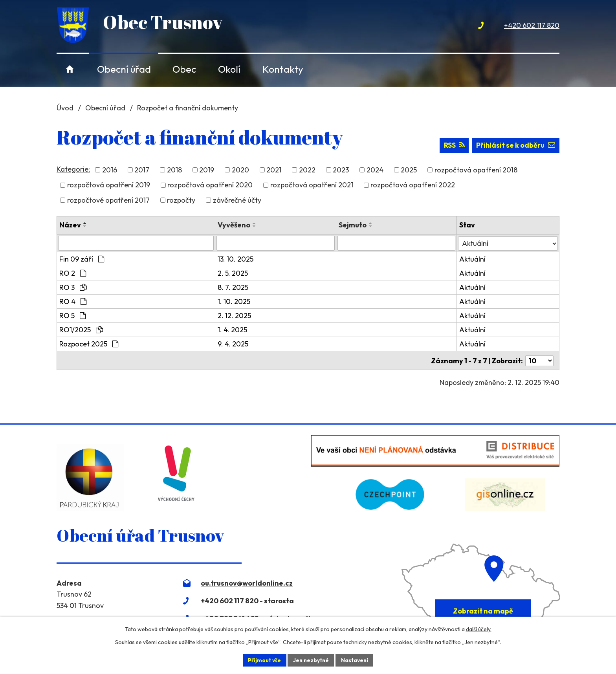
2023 (341, 171)
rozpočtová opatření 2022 (413, 186)
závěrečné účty (237, 201)
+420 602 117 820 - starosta (247, 601)
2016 (110, 171)
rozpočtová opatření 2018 (476, 171)
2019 (207, 171)
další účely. (479, 629)
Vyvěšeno (234, 226)
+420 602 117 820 (532, 25)
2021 (274, 171)
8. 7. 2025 (233, 288)
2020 (240, 171)
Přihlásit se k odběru (515, 146)
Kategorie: (73, 170)
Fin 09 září (82, 260)
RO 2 (73, 274)
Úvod (70, 69)
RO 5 (72, 316)
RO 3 (73, 288)
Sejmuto (353, 226)
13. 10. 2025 (236, 260)
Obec (184, 69)
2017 (142, 171)
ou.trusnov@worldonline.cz (247, 583)
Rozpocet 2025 (89, 345)
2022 (307, 171)
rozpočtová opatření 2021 (312, 186)
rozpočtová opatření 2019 (109, 186)
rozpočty (181, 201)
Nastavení (355, 660)
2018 (174, 171)
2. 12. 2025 (235, 316)
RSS (453, 146)
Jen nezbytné (311, 660)
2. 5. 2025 (233, 274)
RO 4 (73, 302)
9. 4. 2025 (233, 345)
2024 (375, 171)
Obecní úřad (124, 69)
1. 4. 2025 (233, 331)
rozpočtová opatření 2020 (210, 186)
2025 (409, 171)
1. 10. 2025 (234, 302)
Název (70, 226)
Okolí (229, 69)
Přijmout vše (263, 660)
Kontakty (283, 69)
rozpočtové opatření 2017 (108, 201)
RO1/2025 (81, 331)
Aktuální (473, 260)
